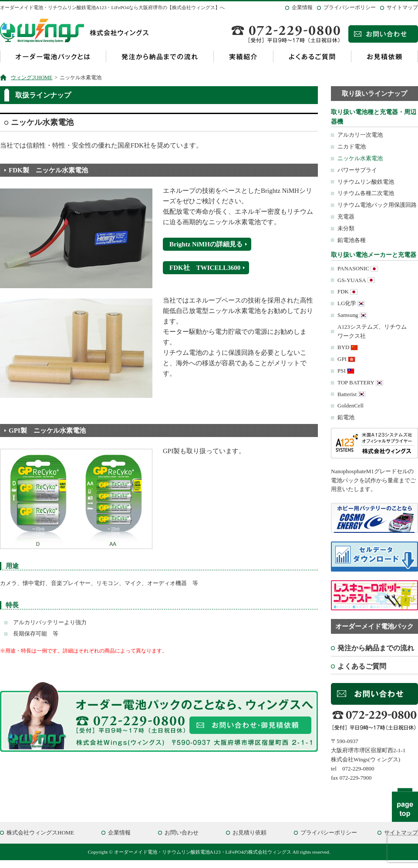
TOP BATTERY (356, 382)
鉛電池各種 (352, 240)
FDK (343, 291)
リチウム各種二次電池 (366, 193)
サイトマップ (402, 7)
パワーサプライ (357, 170)
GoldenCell (351, 405)
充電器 (346, 217)
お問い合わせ (182, 833)
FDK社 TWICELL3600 (205, 268)
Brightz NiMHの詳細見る (206, 244)
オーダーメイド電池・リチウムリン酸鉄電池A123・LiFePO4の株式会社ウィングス (203, 852)
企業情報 (302, 7)
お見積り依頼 (249, 833)
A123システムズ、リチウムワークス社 (372, 331)
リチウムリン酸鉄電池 (366, 182)
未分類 (346, 228)
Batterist (347, 394)
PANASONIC (353, 268)
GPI (342, 359)
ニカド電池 (352, 146)
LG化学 (347, 303)
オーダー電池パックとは (53, 56)
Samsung (348, 315)
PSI (342, 371)
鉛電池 (346, 417)
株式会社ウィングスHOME (40, 833)
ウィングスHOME (32, 77)
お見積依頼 (384, 56)
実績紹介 (243, 56)
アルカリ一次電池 (360, 135)
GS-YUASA (352, 280)
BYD (343, 347)
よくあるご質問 (312, 56)
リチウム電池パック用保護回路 (377, 205)
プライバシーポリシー (350, 7)
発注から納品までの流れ (160, 56)
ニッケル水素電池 (360, 158)
